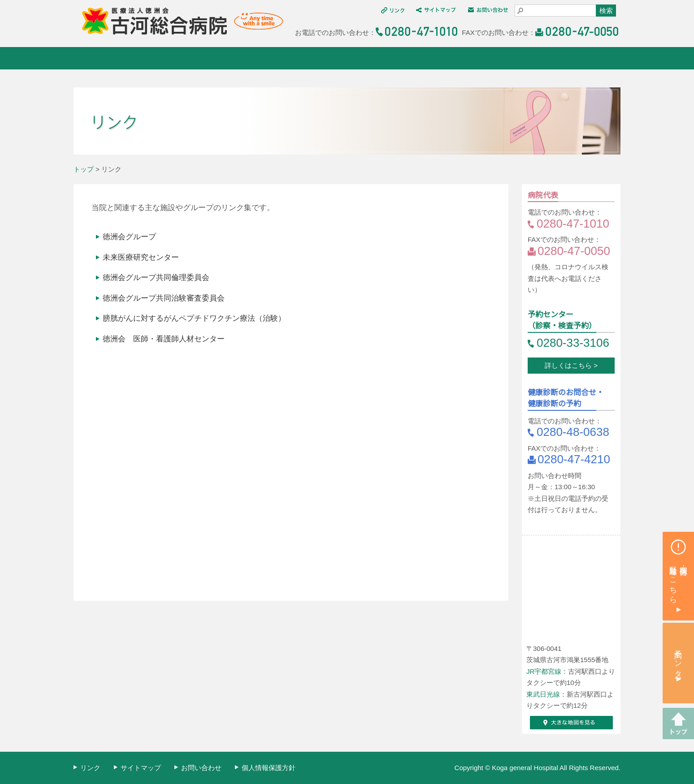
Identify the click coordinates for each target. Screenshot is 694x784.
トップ (84, 169)
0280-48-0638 (573, 432)
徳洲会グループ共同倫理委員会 (156, 277)
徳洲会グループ (129, 237)
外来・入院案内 (211, 58)
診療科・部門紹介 (302, 58)
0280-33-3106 (573, 343)
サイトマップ (141, 768)
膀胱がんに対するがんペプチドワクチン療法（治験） (194, 318)
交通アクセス (484, 58)
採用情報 (575, 58)
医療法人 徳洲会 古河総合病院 (178, 21)
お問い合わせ (201, 768)
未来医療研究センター (141, 257)
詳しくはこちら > (571, 365)
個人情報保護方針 (269, 768)
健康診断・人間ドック (393, 58)
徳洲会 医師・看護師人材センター (164, 339)
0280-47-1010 (573, 224)
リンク (90, 768)
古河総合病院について (119, 58)
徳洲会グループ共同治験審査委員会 (164, 298)
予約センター (679, 660)
